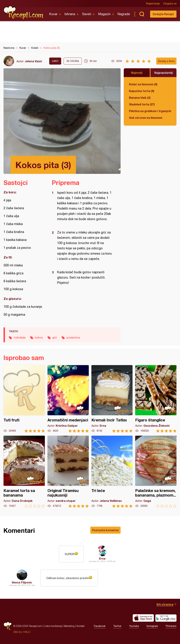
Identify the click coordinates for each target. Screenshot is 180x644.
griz (55, 337)
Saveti (87, 14)
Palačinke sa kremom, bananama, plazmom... (156, 472)
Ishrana (70, 14)
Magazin (104, 14)
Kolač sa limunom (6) (143, 84)
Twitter (117, 626)
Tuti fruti (24, 399)
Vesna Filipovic (22, 582)
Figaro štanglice (156, 399)
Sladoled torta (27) (142, 104)
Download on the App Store (143, 618)
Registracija (153, 4)
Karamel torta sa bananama (24, 472)
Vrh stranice (165, 604)
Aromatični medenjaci (68, 399)
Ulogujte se (170, 4)
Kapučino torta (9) (142, 91)
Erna (102, 558)
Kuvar (53, 14)
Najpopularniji (164, 73)
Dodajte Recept (163, 14)
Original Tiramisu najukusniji (68, 472)
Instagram (152, 626)
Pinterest (171, 626)
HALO (27, 632)
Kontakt (81, 626)
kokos (39, 337)
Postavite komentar (105, 530)
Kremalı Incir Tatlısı (112, 399)
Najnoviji (137, 73)
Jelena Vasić (33, 61)
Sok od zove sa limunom (146, 118)
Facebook (100, 626)
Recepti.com (24, 13)
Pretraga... (142, 14)
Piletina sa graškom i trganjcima (150, 111)
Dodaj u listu (166, 61)
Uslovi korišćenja (53, 626)
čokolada (20, 337)
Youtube (134, 626)
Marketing (69, 626)
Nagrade (124, 14)
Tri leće (112, 472)
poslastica (73, 337)
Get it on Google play (166, 618)
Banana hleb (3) (140, 98)
